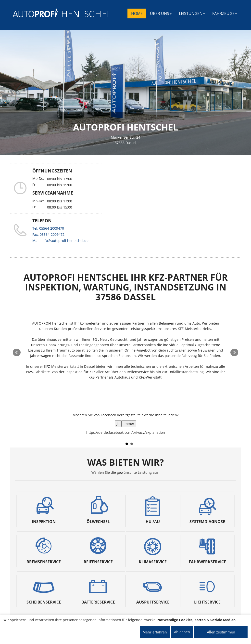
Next (234, 353)
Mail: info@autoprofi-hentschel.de (60, 241)
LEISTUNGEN (192, 13)
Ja (118, 424)
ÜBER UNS (161, 13)
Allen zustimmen (221, 632)
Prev (17, 353)
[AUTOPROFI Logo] (32, 13)
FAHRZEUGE (225, 13)
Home (137, 13)
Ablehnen (182, 632)
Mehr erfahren (155, 632)
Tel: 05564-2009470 (48, 228)
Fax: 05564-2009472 (48, 234)
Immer (129, 424)
